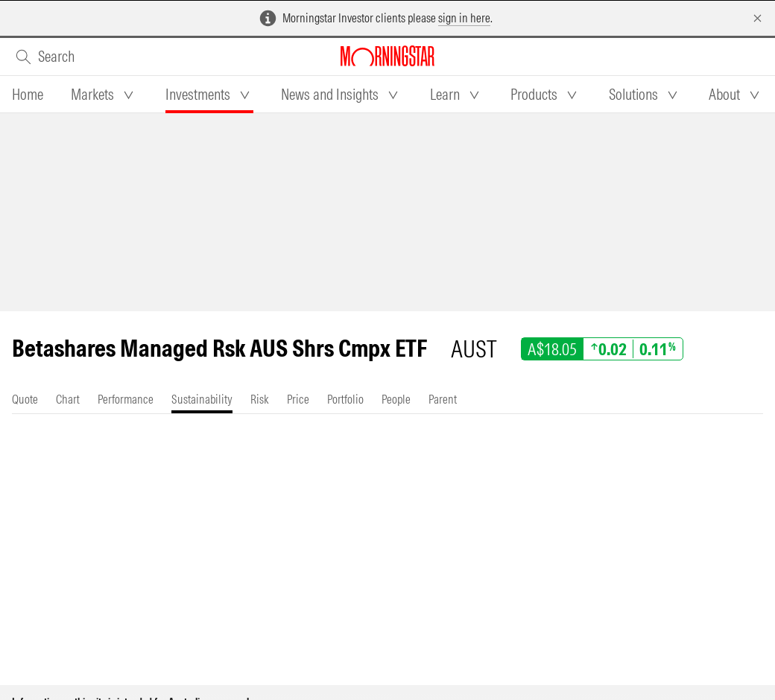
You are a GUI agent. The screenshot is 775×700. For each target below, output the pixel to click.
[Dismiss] (757, 18)
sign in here (464, 18)
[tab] (28, 95)
